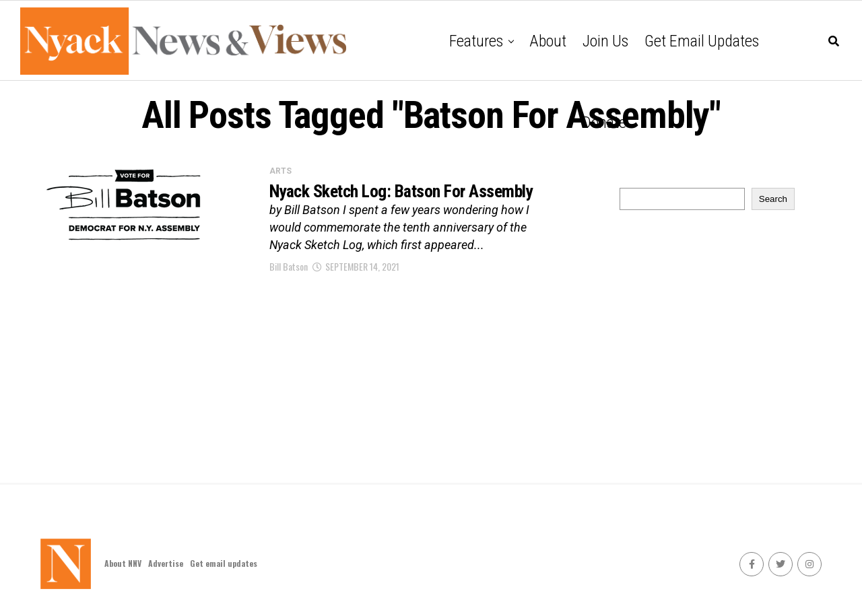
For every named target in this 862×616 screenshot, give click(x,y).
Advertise (166, 563)
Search (773, 199)
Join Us (605, 41)
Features (476, 41)
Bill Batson (289, 289)
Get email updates (702, 41)
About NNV (123, 563)
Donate (604, 123)
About (548, 41)
